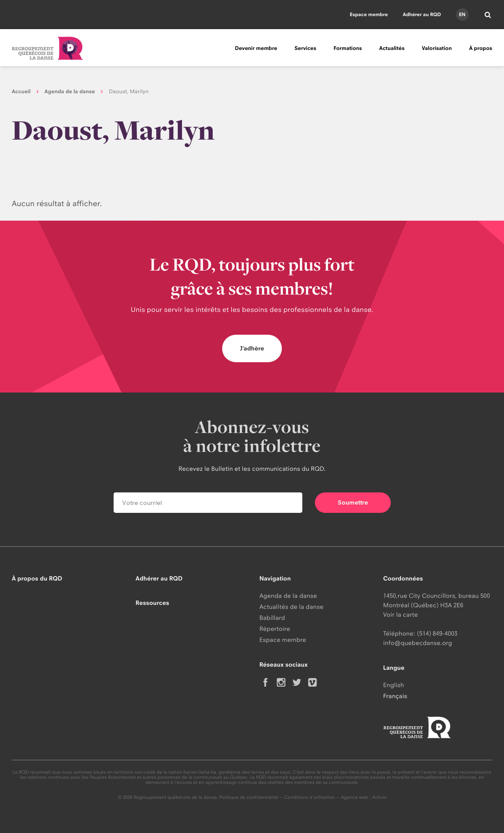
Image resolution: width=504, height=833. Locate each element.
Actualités (392, 48)
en (462, 14)
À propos (481, 48)
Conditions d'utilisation (310, 797)
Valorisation (437, 48)
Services (305, 48)
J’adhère (252, 348)
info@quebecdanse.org (418, 643)
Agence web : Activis (364, 797)
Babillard (272, 618)
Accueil (21, 92)
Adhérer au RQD (422, 14)
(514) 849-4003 (437, 633)
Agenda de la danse (70, 92)
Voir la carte (401, 615)
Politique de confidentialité (249, 797)
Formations (348, 48)
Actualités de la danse (292, 607)
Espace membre (369, 14)
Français (395, 696)
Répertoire (275, 629)
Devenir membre (256, 48)
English (394, 685)
